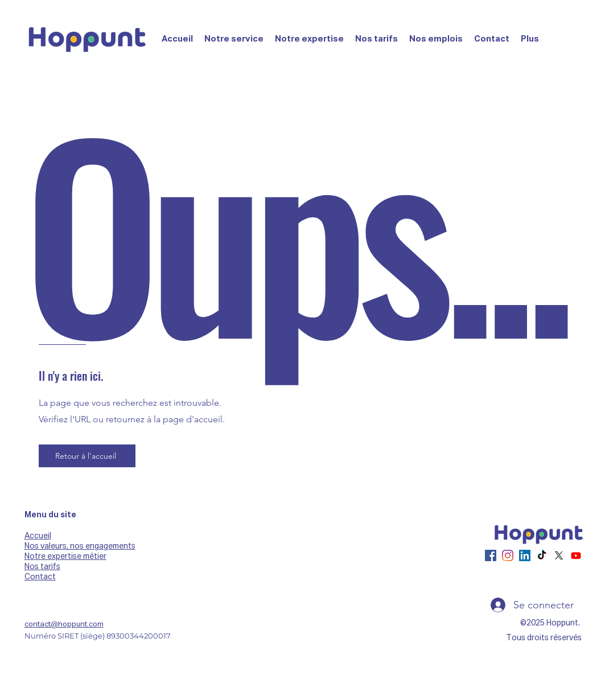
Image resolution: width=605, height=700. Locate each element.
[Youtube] (576, 555)
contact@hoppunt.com (64, 625)
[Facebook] (491, 555)
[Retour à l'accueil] (87, 456)
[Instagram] (508, 555)
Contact (40, 577)
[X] (559, 555)
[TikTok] (542, 555)
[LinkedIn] (525, 555)
